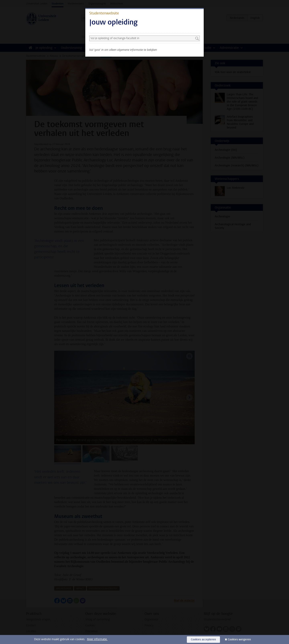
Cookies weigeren (239, 639)
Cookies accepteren (203, 639)
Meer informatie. (97, 639)
